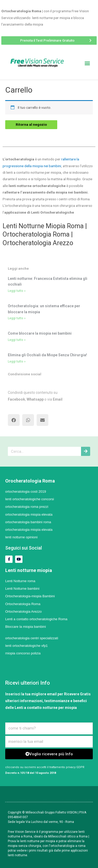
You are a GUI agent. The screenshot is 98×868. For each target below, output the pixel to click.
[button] (49, 39)
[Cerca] (86, 451)
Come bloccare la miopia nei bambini (40, 333)
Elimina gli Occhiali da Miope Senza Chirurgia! (47, 355)
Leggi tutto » (17, 291)
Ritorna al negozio (31, 124)
